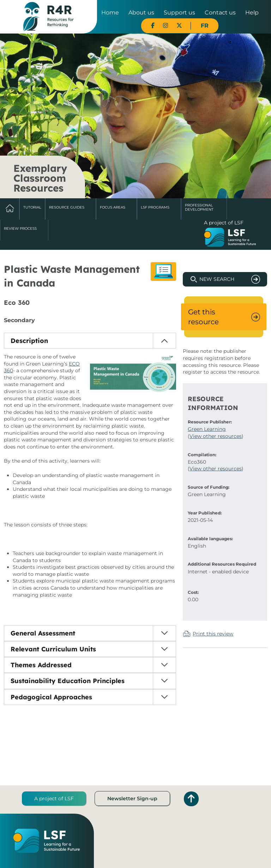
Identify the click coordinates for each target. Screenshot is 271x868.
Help (252, 13)
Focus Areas (113, 207)
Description (29, 341)
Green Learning (207, 429)
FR (205, 26)
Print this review (213, 634)
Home (110, 13)
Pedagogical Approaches (51, 697)
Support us (179, 13)
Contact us (220, 13)
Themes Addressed (41, 665)
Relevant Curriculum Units (53, 649)
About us (141, 13)
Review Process (20, 228)
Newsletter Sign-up (132, 798)
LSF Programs (155, 207)
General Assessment (43, 633)
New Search (217, 279)
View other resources (216, 436)
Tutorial (32, 207)
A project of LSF (54, 798)
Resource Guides (67, 207)
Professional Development (199, 207)
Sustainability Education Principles (68, 681)
